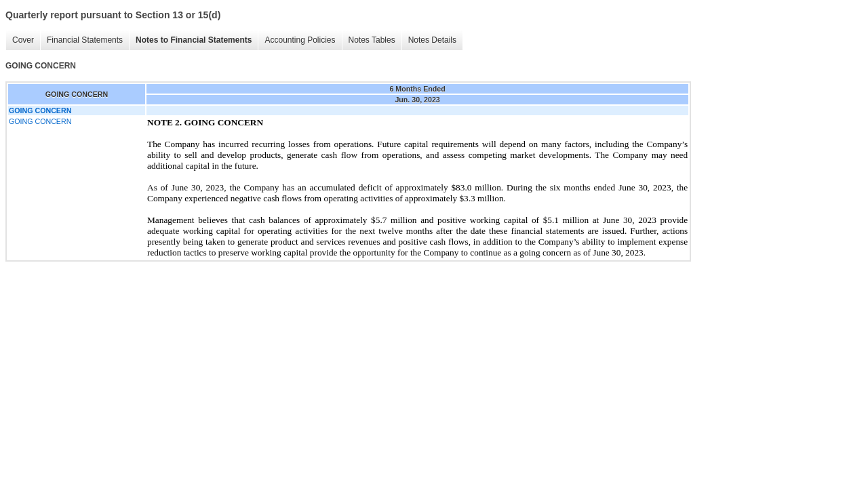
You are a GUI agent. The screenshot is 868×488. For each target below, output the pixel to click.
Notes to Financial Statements (194, 40)
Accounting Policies (300, 40)
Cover (23, 40)
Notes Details (432, 40)
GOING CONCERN (40, 121)
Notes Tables (372, 40)
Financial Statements (85, 40)
